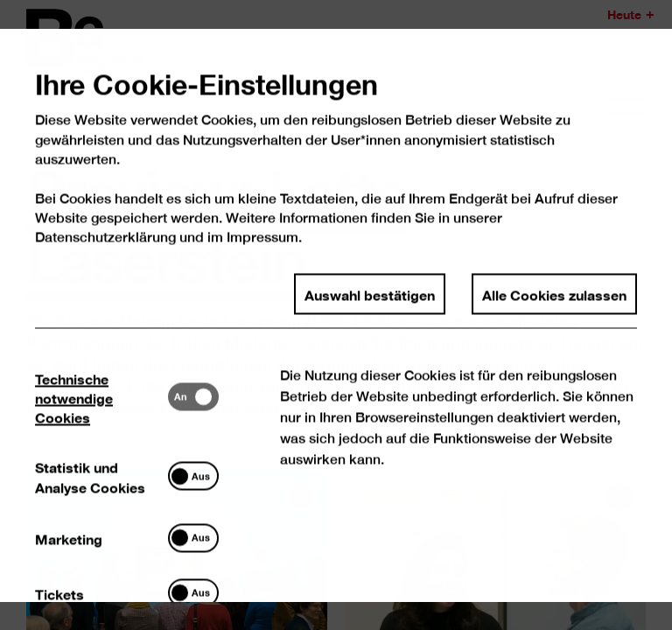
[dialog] (336, 315)
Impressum (262, 257)
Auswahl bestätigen (370, 313)
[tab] (102, 416)
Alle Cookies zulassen (554, 313)
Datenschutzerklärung (106, 257)
